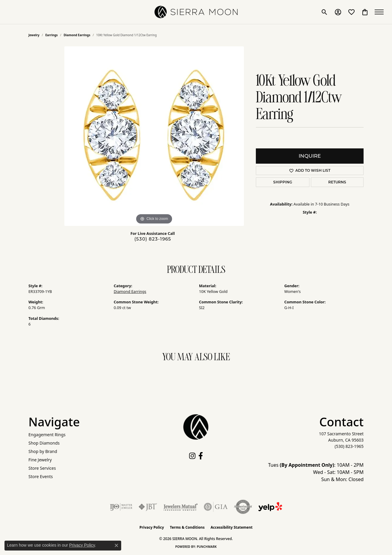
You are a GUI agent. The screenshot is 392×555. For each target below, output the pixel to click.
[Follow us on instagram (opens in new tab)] (192, 456)
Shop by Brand (43, 451)
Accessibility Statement (232, 527)
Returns (337, 182)
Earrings (52, 35)
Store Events (41, 476)
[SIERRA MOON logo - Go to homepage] (196, 12)
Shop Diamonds (44, 443)
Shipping (283, 182)
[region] (154, 136)
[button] (324, 12)
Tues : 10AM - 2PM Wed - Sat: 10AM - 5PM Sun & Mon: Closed (316, 472)
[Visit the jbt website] (148, 507)
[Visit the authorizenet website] (243, 507)
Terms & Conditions (187, 527)
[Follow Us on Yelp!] (270, 507)
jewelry (34, 35)
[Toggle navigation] (380, 12)
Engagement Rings (47, 435)
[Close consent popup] (116, 545)
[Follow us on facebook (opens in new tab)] (201, 456)
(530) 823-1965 (153, 239)
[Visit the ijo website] (121, 507)
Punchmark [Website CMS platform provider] (207, 547)
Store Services (42, 468)
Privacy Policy (152, 527)
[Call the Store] (349, 446)
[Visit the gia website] (216, 507)
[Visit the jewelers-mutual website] (181, 507)
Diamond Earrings (77, 35)
